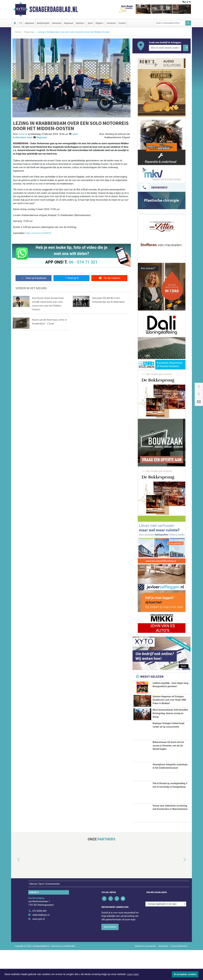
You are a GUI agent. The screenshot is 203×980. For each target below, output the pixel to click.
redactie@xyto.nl (41, 945)
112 (20, 23)
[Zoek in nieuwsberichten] (170, 23)
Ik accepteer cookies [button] (185, 974)
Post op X (71, 278)
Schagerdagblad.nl (54, 9)
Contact (122, 23)
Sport (90, 23)
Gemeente (57, 23)
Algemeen (29, 23)
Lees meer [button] (133, 974)
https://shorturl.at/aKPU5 (39, 233)
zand (75, 134)
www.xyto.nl (38, 949)
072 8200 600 (39, 941)
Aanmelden (110, 957)
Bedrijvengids (43, 23)
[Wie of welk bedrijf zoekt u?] (165, 48)
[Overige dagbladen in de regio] (166, 934)
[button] (15, 890)
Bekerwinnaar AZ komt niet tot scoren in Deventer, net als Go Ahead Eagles (168, 776)
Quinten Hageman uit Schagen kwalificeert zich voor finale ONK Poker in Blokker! (169, 705)
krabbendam (19, 137)
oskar (30, 137)
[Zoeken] (188, 23)
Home (18, 32)
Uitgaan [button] (99, 23)
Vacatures (111, 23)
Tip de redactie (109, 278)
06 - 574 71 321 (83, 262)
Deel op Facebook (34, 278)
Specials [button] (80, 23)
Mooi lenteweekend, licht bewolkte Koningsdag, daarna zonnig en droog (170, 735)
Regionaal (69, 23)
